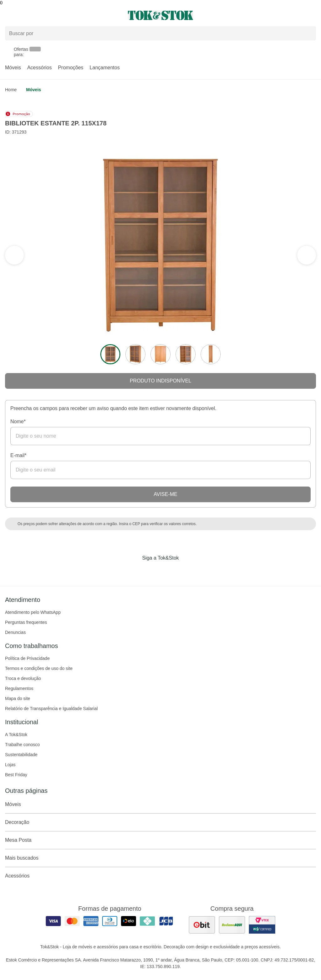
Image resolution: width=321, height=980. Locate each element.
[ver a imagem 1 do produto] (110, 354)
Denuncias (15, 632)
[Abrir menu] (53, 15)
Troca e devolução (23, 678)
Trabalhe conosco (22, 745)
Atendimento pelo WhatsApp (33, 612)
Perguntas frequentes (26, 622)
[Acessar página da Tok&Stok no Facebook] (134, 571)
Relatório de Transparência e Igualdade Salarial (51, 709)
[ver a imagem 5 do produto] (211, 354)
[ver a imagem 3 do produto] (160, 354)
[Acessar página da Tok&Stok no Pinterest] (169, 571)
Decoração (160, 822)
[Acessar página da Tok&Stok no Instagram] (152, 571)
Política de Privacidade (27, 658)
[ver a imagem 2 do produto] (135, 354)
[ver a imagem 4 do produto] (186, 354)
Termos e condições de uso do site (39, 668)
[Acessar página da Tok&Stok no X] (187, 571)
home (11, 90)
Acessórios (39, 68)
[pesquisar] (308, 34)
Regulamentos (19, 688)
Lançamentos (105, 68)
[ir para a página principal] (160, 15)
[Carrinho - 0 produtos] (312, 15)
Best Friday (16, 775)
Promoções (71, 68)
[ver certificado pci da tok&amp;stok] (262, 925)
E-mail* (18, 455)
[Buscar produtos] (160, 33)
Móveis (13, 68)
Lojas (10, 765)
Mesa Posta (160, 840)
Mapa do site (18, 698)
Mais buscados (160, 858)
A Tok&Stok (16, 735)
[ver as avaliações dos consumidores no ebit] (202, 925)
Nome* (18, 422)
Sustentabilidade (21, 755)
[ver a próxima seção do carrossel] (14, 255)
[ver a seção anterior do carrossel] (307, 255)
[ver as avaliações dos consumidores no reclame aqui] (232, 925)
